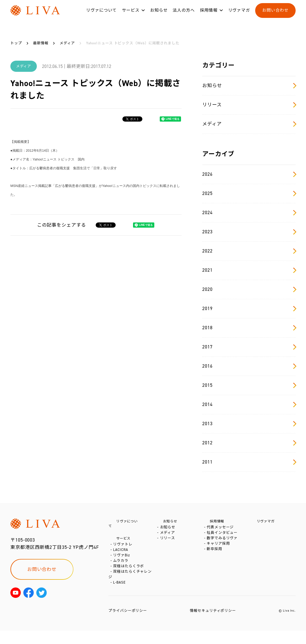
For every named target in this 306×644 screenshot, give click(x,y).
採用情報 (209, 15)
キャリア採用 (219, 553)
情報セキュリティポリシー (213, 624)
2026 (249, 174)
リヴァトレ (124, 544)
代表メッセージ (221, 530)
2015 (249, 385)
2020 (249, 289)
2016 (249, 366)
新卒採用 (215, 561)
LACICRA (121, 552)
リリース (249, 105)
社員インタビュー (223, 538)
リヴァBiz (122, 559)
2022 (249, 251)
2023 (249, 232)
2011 (249, 462)
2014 (249, 404)
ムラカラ (122, 567)
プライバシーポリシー (128, 624)
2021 (249, 270)
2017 (249, 347)
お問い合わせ (275, 15)
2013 (249, 424)
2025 (249, 193)
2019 (249, 309)
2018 (249, 328)
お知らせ (159, 15)
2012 (249, 443)
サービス (131, 15)
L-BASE (120, 596)
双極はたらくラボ (130, 575)
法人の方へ (184, 15)
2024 (249, 213)
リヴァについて (101, 15)
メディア (249, 124)
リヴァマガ (239, 15)
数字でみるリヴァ (223, 545)
